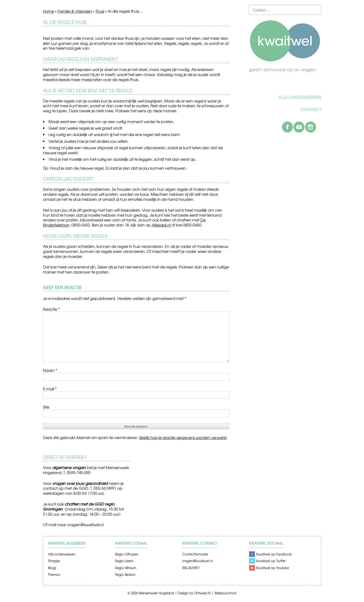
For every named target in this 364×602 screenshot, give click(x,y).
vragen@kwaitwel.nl (85, 525)
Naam (50, 370)
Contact (311, 109)
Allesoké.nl (161, 225)
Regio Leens (124, 561)
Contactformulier (195, 554)
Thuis (100, 11)
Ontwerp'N (202, 593)
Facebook (287, 127)
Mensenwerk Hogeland (156, 593)
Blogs (52, 568)
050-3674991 (191, 568)
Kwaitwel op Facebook (274, 554)
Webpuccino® (226, 593)
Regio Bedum (125, 575)
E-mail (50, 389)
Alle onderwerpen (300, 97)
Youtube (299, 127)
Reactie (51, 309)
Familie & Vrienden (75, 11)
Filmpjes (54, 561)
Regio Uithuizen (127, 554)
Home (48, 11)
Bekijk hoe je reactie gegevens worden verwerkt (183, 437)
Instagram (310, 127)
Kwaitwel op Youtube (273, 568)
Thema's (54, 575)
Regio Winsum (126, 568)
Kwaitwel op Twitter (271, 561)
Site (46, 407)
